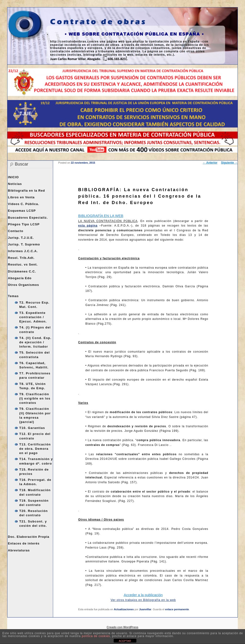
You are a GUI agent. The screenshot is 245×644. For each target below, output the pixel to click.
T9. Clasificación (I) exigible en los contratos (35, 398)
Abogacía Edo (20, 278)
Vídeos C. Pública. (24, 204)
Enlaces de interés (24, 543)
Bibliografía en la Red (26, 191)
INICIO (13, 177)
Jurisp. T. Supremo (24, 244)
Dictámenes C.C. (22, 271)
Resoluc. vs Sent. (23, 264)
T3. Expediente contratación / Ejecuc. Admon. (33, 317)
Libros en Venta (21, 197)
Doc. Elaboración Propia (29, 537)
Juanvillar (145, 609)
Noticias (15, 184)
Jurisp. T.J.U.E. (21, 238)
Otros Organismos (23, 285)
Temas (13, 296)
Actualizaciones (124, 609)
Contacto (16, 231)
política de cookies (96, 636)
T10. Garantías (32, 428)
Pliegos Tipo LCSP (24, 224)
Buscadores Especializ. (28, 218)
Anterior (210, 163)
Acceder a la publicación (143, 595)
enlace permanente (177, 609)
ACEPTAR (125, 641)
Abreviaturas (19, 550)
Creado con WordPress (122, 627)
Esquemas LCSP (22, 211)
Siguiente (229, 163)
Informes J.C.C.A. (23, 251)
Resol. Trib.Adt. (21, 258)
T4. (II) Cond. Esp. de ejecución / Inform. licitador (35, 342)
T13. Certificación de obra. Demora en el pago (35, 449)
